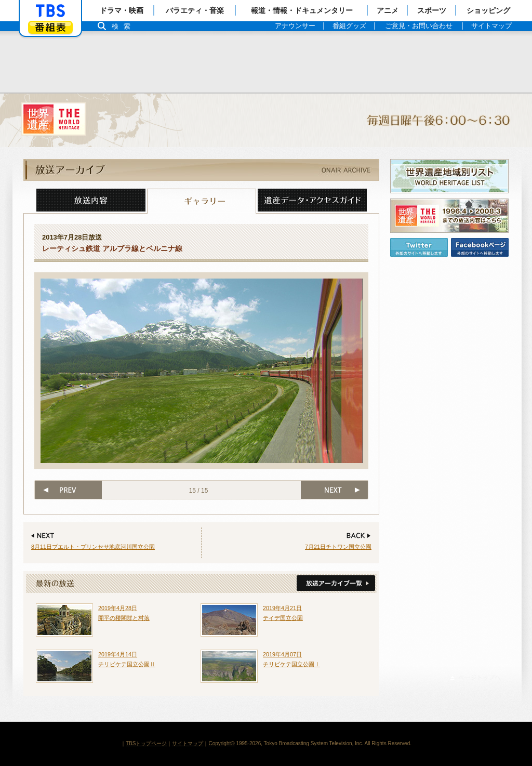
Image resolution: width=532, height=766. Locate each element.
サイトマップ (188, 743)
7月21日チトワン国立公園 (338, 547)
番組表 (50, 27)
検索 (124, 26)
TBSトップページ (146, 743)
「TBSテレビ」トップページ (50, 11)
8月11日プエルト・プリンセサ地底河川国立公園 (93, 547)
